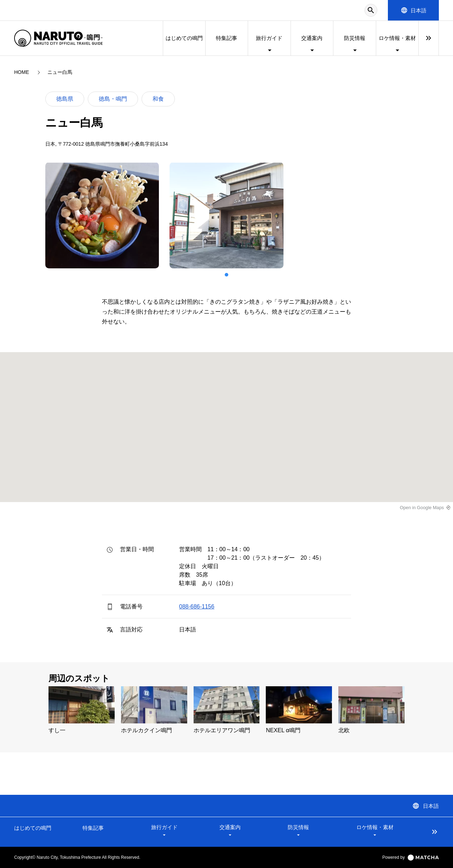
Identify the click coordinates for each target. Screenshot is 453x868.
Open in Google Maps (422, 508)
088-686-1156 (197, 607)
